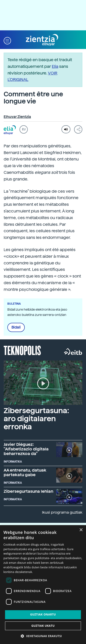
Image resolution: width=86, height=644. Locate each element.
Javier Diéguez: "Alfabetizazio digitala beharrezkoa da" (26, 449)
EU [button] (24, 129)
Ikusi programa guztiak (62, 512)
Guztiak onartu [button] (43, 614)
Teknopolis (22, 350)
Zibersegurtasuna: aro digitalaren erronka (36, 419)
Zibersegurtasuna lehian (28, 491)
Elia (55, 66)
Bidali (16, 327)
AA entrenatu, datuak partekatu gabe (25, 472)
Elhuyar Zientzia (17, 117)
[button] (7, 40)
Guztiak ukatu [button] (43, 626)
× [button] (81, 530)
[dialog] (43, 585)
